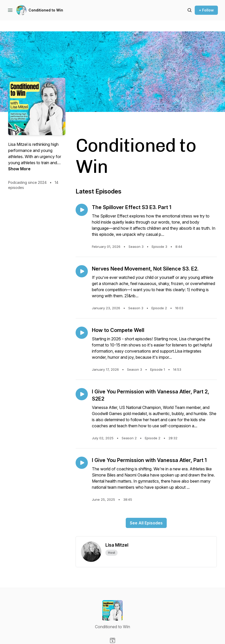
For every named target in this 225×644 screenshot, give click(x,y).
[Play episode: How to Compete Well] (82, 333)
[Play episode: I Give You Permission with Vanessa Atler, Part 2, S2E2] (82, 394)
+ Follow (206, 10)
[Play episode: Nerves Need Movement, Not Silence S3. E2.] (82, 271)
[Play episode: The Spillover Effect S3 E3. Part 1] (82, 210)
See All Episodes (146, 523)
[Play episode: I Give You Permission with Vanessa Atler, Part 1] (82, 463)
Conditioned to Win (46, 10)
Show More (19, 169)
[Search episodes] (190, 10)
